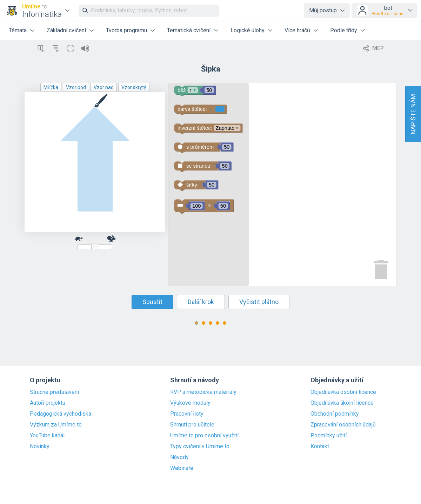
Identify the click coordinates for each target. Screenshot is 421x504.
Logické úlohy (248, 30)
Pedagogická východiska (61, 414)
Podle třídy (344, 30)
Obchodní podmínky (335, 414)
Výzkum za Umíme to (56, 425)
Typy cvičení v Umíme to (200, 446)
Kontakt (320, 446)
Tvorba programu (126, 30)
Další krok (201, 302)
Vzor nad (104, 87)
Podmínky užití (329, 436)
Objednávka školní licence (342, 403)
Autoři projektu (48, 403)
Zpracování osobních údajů (343, 425)
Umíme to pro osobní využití (204, 436)
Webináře (182, 468)
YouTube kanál (47, 436)
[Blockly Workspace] (282, 184)
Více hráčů (297, 30)
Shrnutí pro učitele (192, 425)
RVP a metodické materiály (203, 392)
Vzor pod (76, 87)
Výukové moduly (190, 403)
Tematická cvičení (189, 30)
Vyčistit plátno (259, 302)
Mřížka (51, 87)
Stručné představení (54, 392)
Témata (18, 30)
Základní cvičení (66, 30)
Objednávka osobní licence (343, 392)
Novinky (40, 446)
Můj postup (323, 10)
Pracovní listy (187, 414)
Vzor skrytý (134, 87)
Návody (179, 457)
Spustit (152, 302)
